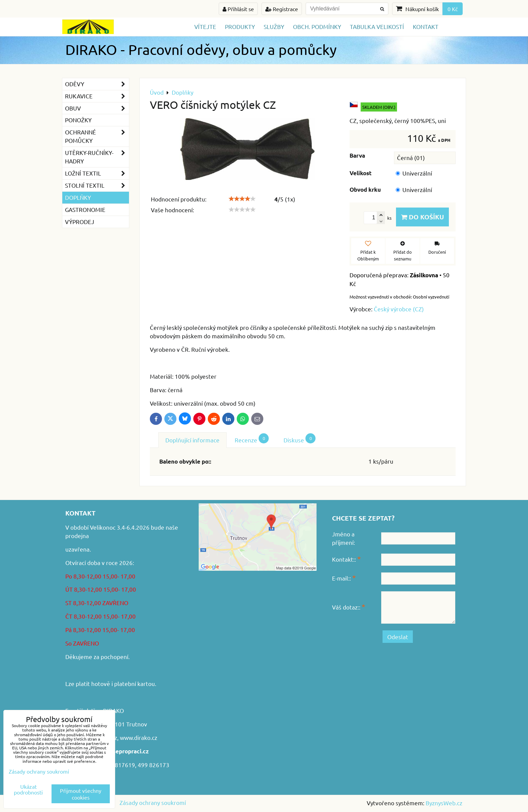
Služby (274, 26)
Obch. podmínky (317, 26)
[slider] (242, 199)
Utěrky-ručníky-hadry (97, 157)
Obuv (97, 108)
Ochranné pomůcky (97, 136)
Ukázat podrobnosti (28, 789)
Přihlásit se (238, 9)
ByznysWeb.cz (444, 803)
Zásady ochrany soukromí (153, 802)
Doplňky (78, 197)
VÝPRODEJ (80, 222)
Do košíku (422, 217)
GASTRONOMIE (85, 209)
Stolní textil (97, 185)
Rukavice (97, 96)
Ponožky (78, 120)
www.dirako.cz (139, 737)
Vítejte (205, 26)
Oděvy (97, 84)
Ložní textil (97, 173)
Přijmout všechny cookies (81, 794)
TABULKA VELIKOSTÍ (377, 26)
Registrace (282, 9)
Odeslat (398, 637)
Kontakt (426, 26)
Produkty (240, 26)
